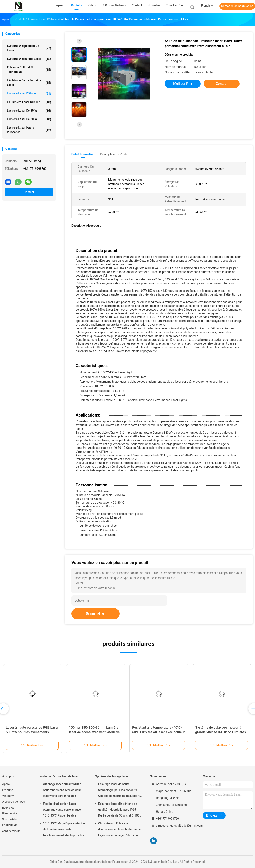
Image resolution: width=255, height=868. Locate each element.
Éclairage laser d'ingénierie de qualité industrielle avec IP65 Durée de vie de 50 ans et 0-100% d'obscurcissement (120, 810)
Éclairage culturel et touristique (29, 70)
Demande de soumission (237, 6)
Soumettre (96, 614)
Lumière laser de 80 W (29, 119)
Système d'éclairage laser (29, 59)
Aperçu (7, 784)
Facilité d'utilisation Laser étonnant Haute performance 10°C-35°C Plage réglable (62, 810)
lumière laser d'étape (29, 94)
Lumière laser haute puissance (29, 130)
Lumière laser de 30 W (29, 111)
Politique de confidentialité (11, 828)
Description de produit (115, 154)
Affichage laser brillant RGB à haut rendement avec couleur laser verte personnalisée (62, 790)
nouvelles (8, 808)
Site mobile (9, 819)
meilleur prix (183, 84)
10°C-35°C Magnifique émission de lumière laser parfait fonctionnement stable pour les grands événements (64, 830)
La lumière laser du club (29, 102)
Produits (8, 790)
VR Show (8, 796)
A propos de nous (13, 802)
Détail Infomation (83, 154)
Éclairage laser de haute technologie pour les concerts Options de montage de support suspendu (119, 791)
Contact (29, 192)
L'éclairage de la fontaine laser (29, 83)
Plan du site (10, 813)
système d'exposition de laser (29, 48)
